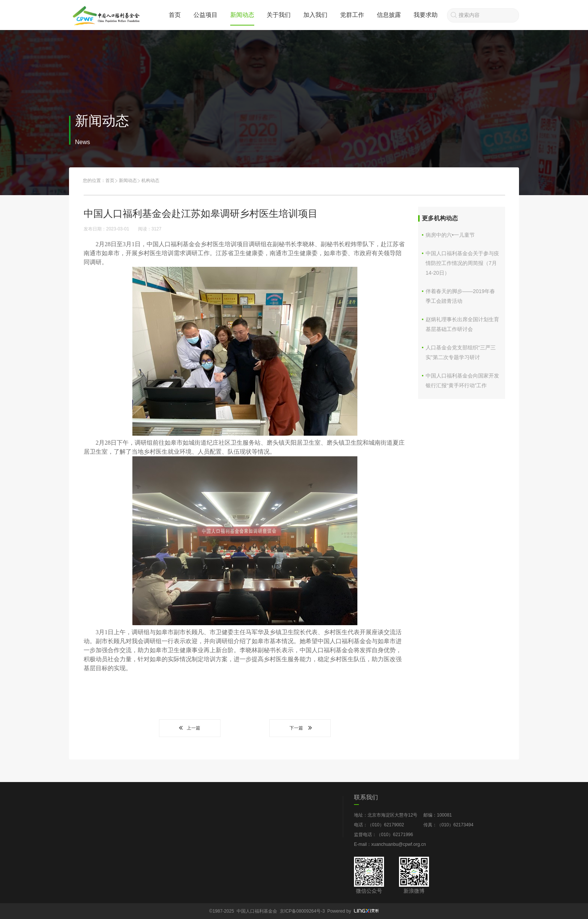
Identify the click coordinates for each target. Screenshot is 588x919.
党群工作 (352, 15)
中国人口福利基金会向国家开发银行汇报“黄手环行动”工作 (462, 381)
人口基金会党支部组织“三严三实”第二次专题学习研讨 (461, 352)
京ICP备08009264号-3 (302, 911)
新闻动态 (242, 15)
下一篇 (300, 728)
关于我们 (279, 15)
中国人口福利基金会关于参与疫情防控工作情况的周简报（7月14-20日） (462, 263)
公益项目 (205, 15)
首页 (175, 15)
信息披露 (389, 15)
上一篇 (190, 728)
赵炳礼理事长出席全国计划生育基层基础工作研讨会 (462, 324)
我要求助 (426, 15)
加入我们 (315, 15)
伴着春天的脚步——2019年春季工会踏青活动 (460, 296)
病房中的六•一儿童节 (450, 235)
